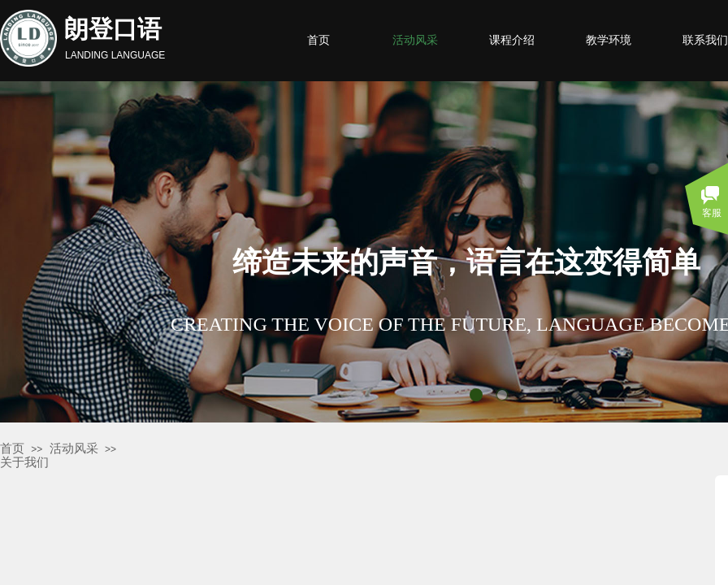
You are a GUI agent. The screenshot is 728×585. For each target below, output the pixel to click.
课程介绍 (512, 40)
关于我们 (24, 462)
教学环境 (609, 40)
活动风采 (74, 448)
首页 (12, 448)
